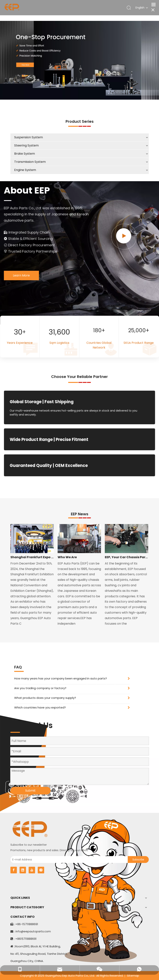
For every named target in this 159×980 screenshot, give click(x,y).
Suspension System (29, 137)
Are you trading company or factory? (40, 688)
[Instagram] (41, 870)
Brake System (25, 154)
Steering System (26, 145)
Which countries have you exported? (40, 707)
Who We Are (67, 557)
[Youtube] (32, 870)
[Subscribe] (138, 860)
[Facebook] (14, 870)
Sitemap (133, 976)
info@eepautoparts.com (33, 931)
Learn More (21, 275)
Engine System (25, 170)
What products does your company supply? (45, 698)
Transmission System (30, 162)
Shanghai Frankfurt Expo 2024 (32, 557)
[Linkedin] (23, 870)
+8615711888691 (26, 939)
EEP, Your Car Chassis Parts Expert (126, 557)
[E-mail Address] (68, 860)
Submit (30, 791)
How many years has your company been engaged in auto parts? (61, 678)
